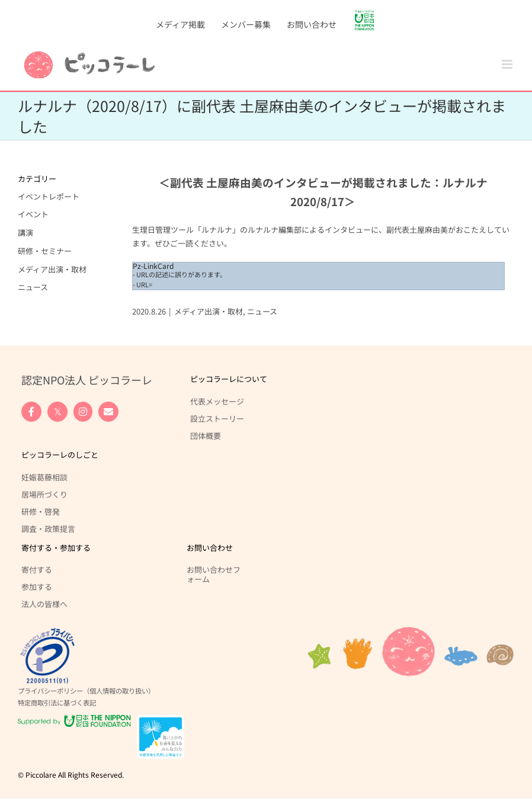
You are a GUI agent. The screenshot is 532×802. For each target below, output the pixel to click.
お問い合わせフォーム (214, 574)
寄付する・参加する (56, 548)
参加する (37, 586)
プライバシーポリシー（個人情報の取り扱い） (86, 691)
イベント (33, 214)
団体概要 (206, 435)
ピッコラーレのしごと (60, 455)
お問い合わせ (210, 548)
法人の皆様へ (44, 604)
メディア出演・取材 (209, 311)
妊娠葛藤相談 (44, 477)
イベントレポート (49, 196)
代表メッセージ (217, 401)
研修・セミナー (45, 251)
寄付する (37, 569)
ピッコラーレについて (229, 379)
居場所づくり (44, 494)
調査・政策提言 (48, 528)
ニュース (262, 311)
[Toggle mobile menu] (508, 64)
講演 (25, 232)
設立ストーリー (217, 418)
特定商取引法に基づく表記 (57, 702)
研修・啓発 (41, 511)
